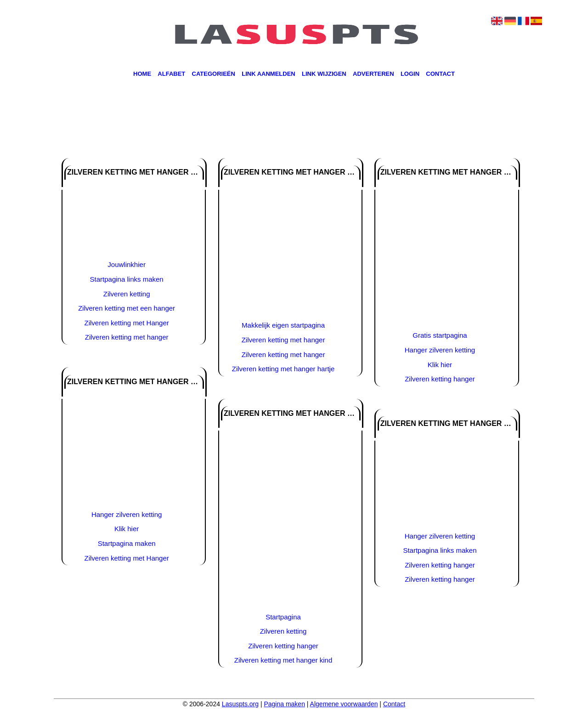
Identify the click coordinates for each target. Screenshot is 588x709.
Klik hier (127, 529)
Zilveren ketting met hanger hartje (283, 369)
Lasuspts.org (240, 704)
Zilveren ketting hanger (283, 646)
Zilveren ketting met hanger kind (283, 660)
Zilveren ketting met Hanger (127, 323)
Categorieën (214, 74)
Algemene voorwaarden (344, 704)
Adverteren (373, 74)
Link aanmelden (269, 74)
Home (142, 74)
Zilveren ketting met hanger (127, 337)
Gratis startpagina (440, 335)
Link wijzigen (324, 74)
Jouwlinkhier (127, 264)
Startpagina (283, 617)
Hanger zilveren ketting (127, 514)
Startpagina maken (127, 543)
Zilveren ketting (127, 294)
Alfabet (171, 74)
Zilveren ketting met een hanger (127, 308)
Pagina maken (284, 704)
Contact (440, 74)
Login (410, 74)
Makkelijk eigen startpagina (283, 325)
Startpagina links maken (127, 279)
